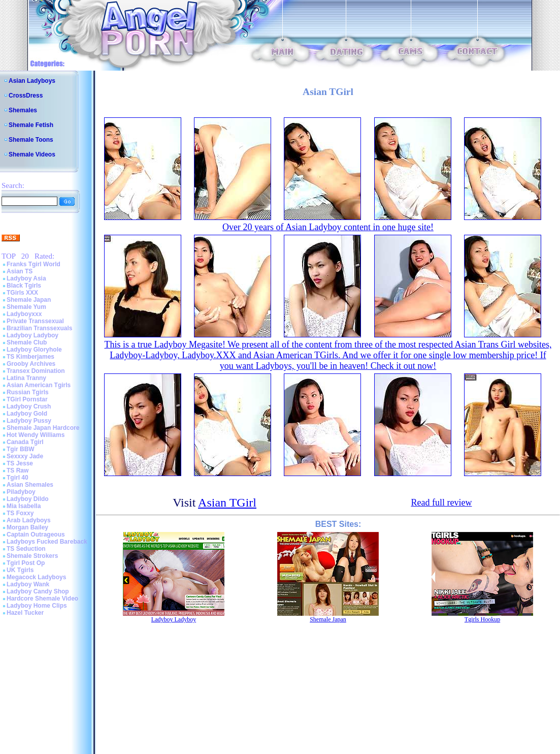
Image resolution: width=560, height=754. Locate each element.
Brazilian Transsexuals (39, 328)
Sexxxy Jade (25, 456)
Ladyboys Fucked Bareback (47, 542)
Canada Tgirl (25, 442)
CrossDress (26, 96)
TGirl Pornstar (27, 399)
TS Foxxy (20, 513)
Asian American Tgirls (39, 385)
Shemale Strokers (32, 556)
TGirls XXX (22, 293)
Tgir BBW (21, 449)
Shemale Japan (29, 300)
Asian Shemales (30, 485)
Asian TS (20, 271)
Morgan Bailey (27, 527)
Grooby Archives (31, 364)
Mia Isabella (24, 506)
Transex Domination (36, 371)
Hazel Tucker (25, 613)
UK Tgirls (20, 570)
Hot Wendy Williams (36, 435)
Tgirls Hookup (482, 619)
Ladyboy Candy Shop (38, 591)
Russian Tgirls (28, 392)
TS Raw (18, 470)
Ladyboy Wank (28, 584)
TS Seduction (26, 549)
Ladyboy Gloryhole (34, 350)
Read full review (441, 502)
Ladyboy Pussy (29, 421)
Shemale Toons (31, 140)
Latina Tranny (26, 378)
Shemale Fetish (31, 125)
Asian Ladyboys (32, 81)
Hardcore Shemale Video (42, 599)
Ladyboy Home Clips (37, 606)
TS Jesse (20, 463)
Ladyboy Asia (26, 278)
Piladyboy (21, 492)
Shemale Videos (32, 154)
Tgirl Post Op (26, 563)
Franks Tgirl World (34, 264)
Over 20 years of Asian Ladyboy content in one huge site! (328, 227)
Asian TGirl (227, 502)
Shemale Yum (26, 307)
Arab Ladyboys (29, 520)
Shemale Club (27, 342)
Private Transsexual (35, 321)
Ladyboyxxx (24, 314)
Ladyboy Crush (29, 406)
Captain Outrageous (36, 535)
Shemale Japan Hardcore (43, 428)
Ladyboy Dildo (28, 499)
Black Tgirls (24, 286)
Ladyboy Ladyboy (32, 335)
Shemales (23, 110)
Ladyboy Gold (27, 414)
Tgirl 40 (18, 478)
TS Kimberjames (30, 357)
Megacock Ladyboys (36, 577)
